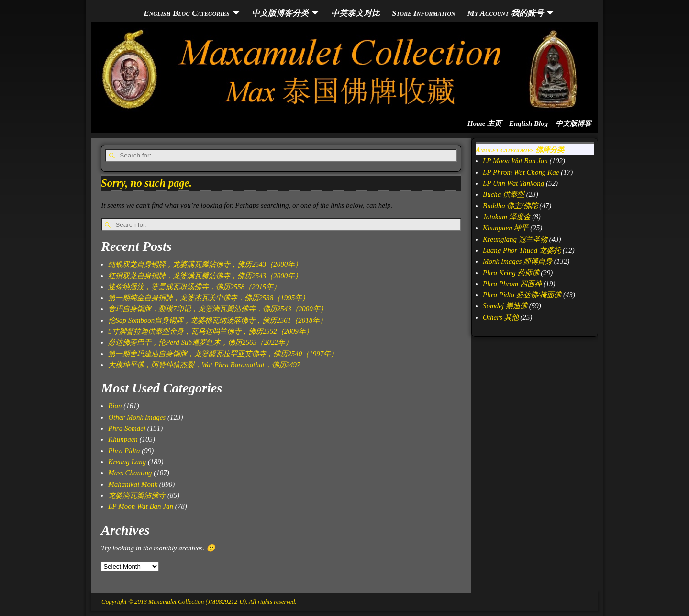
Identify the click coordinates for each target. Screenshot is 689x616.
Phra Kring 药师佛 (511, 273)
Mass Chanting (130, 473)
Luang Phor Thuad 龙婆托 (522, 250)
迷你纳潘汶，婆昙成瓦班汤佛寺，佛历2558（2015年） (194, 287)
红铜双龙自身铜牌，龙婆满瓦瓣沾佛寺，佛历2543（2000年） (205, 276)
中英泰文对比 (356, 13)
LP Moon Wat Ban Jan (141, 506)
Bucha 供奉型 (504, 194)
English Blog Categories (187, 13)
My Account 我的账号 (506, 13)
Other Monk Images (137, 417)
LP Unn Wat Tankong (513, 183)
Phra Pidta (124, 451)
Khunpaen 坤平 (506, 228)
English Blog (528, 123)
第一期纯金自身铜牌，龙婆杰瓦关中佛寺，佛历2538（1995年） (209, 298)
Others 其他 (501, 317)
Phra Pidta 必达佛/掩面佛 (522, 295)
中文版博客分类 (280, 13)
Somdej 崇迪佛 (505, 306)
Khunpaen (123, 439)
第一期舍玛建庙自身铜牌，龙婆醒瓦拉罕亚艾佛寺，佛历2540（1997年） (223, 354)
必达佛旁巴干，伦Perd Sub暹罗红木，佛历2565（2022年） (200, 342)
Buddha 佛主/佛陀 (510, 206)
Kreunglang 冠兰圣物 (515, 239)
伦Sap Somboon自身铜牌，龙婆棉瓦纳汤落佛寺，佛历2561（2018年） (217, 320)
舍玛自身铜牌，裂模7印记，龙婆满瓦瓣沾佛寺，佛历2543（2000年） (218, 309)
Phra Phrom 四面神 (512, 284)
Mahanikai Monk (133, 484)
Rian (115, 406)
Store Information (424, 13)
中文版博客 (573, 123)
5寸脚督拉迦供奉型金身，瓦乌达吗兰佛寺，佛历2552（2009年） (211, 331)
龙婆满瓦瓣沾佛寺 (137, 495)
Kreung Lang (127, 462)
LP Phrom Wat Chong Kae (521, 172)
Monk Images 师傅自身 (517, 261)
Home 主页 (484, 123)
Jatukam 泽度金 (507, 217)
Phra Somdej (127, 428)
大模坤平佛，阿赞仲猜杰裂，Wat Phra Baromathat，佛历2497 (204, 365)
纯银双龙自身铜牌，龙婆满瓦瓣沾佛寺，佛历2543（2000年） (205, 264)
